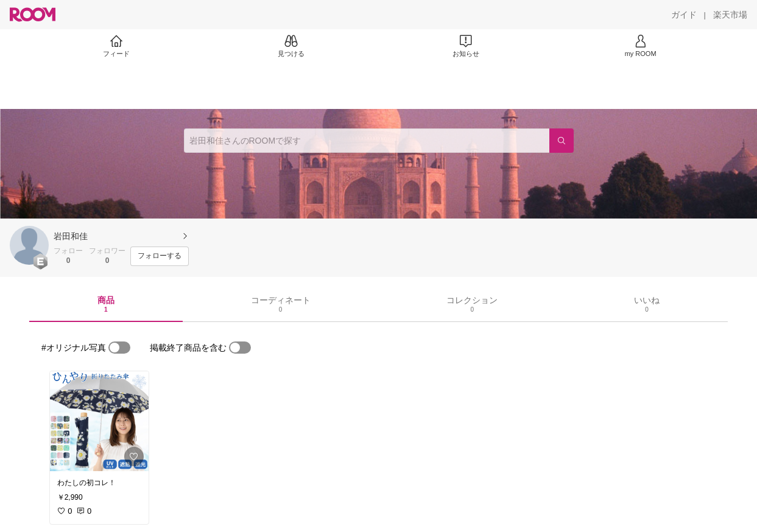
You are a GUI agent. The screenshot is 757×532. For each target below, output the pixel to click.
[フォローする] (160, 256)
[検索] (562, 141)
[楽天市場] (730, 15)
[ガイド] (684, 15)
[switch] (119, 348)
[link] (99, 421)
